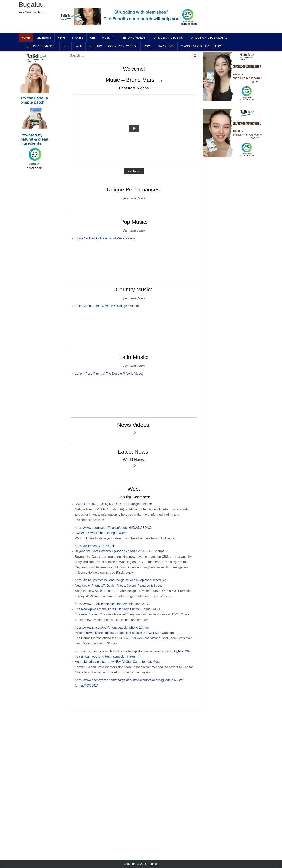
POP (66, 46)
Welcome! (134, 69)
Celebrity (44, 38)
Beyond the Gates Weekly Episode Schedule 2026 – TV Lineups (120, 551)
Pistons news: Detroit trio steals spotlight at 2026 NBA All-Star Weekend (125, 633)
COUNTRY (95, 46)
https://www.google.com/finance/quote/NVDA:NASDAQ (113, 528)
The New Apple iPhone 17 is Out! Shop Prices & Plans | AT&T (118, 609)
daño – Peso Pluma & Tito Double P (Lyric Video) (109, 374)
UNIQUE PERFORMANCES (39, 46)
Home (26, 38)
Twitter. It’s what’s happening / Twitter (101, 533)
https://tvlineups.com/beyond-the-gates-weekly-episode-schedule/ (120, 580)
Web (93, 38)
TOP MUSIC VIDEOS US (167, 38)
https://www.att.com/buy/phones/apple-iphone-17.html (112, 628)
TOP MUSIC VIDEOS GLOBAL (208, 38)
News (62, 38)
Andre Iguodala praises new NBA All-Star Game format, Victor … (120, 662)
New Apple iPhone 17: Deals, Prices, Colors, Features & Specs (119, 586)
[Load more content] (134, 171)
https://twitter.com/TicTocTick (95, 546)
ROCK (148, 46)
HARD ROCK (166, 46)
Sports (78, 38)
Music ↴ (108, 38)
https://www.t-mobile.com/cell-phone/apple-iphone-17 (112, 604)
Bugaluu (31, 4)
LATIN (78, 46)
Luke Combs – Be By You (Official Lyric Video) (107, 306)
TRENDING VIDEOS (133, 38)
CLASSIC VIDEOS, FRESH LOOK (202, 46)
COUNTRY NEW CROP (123, 46)
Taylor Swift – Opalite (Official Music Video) (105, 238)
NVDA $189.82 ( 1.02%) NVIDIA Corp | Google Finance (113, 504)
